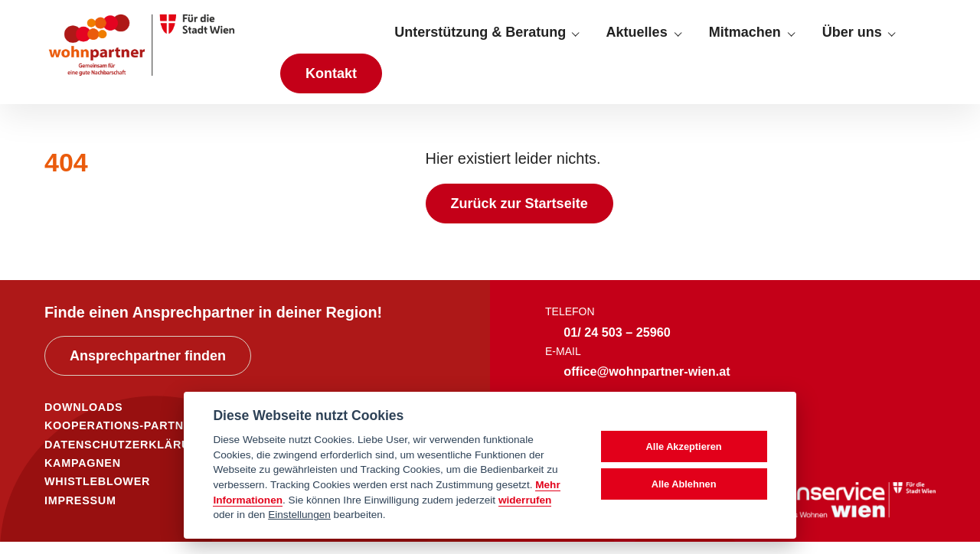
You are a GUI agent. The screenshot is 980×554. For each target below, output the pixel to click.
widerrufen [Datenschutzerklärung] (525, 500)
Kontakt (331, 80)
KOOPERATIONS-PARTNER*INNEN (143, 438)
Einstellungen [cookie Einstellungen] (299, 515)
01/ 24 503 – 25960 (617, 344)
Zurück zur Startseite (519, 217)
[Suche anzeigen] (922, 39)
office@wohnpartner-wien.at (647, 384)
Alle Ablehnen (684, 484)
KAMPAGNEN (83, 476)
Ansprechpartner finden (148, 369)
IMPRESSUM (80, 513)
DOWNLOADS (83, 420)
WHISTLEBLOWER (97, 494)
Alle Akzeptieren (684, 446)
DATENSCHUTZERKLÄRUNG (126, 457)
